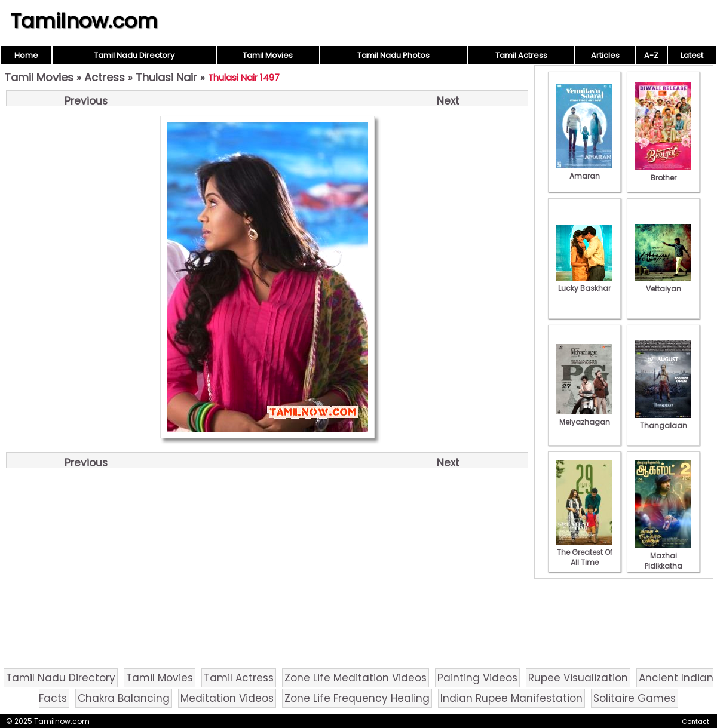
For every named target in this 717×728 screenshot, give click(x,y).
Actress (105, 77)
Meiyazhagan (584, 417)
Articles (605, 55)
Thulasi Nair (166, 77)
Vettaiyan (663, 284)
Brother (663, 173)
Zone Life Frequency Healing (357, 698)
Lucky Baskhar (584, 283)
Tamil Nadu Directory (134, 55)
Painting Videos (477, 678)
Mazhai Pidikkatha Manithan (663, 561)
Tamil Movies (268, 55)
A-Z (651, 55)
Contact (695, 721)
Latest (692, 55)
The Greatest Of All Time (584, 552)
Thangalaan (663, 420)
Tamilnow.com (84, 21)
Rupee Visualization (578, 678)
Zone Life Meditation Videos (356, 678)
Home (26, 55)
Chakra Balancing (124, 698)
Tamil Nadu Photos (393, 55)
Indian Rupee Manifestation (511, 698)
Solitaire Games (635, 698)
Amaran (584, 171)
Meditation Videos (227, 698)
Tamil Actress (521, 55)
